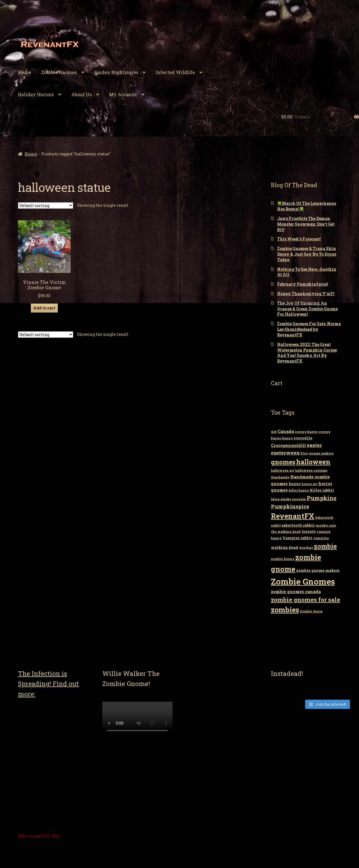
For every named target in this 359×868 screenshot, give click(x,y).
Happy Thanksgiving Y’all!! (306, 294)
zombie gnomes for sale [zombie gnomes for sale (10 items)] (306, 600)
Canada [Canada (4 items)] (286, 431)
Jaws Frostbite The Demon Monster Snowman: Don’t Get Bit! (306, 224)
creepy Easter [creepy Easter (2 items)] (306, 432)
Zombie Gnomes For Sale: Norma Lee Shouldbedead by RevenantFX (309, 329)
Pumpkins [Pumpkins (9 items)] (322, 498)
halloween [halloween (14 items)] (313, 462)
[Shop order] (46, 205)
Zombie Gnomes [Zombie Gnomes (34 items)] (303, 581)
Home (25, 72)
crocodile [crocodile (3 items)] (303, 438)
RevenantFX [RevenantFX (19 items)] (293, 516)
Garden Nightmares (116, 72)
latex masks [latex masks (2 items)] (281, 499)
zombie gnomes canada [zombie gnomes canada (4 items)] (296, 592)
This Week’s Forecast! (299, 239)
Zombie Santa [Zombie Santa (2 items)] (311, 611)
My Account (123, 94)
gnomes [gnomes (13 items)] (283, 462)
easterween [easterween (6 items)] (285, 453)
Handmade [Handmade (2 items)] (280, 477)
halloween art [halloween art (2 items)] (283, 470)
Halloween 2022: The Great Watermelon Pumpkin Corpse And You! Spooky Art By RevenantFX (307, 353)
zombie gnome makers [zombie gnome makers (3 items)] (318, 570)
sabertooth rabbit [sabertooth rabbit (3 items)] (298, 525)
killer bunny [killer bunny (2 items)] (299, 490)
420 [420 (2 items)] (274, 432)
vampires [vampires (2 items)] (321, 538)
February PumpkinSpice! (303, 284)
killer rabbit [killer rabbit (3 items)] (322, 490)
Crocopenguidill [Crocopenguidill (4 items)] (288, 445)
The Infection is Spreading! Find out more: (48, 684)
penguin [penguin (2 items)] (299, 499)
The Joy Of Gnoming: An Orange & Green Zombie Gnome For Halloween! (307, 309)
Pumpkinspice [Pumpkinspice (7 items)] (290, 506)
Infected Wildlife (175, 72)
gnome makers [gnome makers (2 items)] (321, 453)
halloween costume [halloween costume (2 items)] (311, 470)
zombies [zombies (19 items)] (285, 610)
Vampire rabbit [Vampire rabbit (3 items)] (297, 538)
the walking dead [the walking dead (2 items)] (286, 532)
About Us (81, 94)
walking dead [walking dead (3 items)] (285, 547)
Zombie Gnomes (59, 72)
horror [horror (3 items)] (295, 484)
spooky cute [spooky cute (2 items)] (326, 525)
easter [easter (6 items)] (314, 445)
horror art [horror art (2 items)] (309, 484)
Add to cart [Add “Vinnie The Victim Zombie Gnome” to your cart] (44, 308)
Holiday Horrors (36, 94)
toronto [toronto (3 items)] (309, 531)
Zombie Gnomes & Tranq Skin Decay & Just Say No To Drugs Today (307, 254)
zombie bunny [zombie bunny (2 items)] (283, 559)
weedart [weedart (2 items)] (306, 548)
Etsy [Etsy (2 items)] (304, 453)
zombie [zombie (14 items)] (325, 546)
